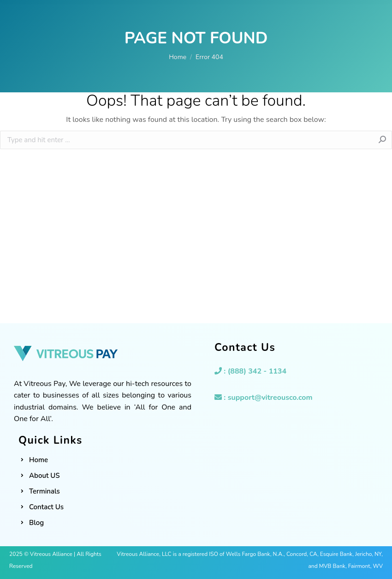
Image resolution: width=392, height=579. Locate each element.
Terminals (45, 491)
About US (45, 476)
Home (39, 460)
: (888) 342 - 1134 (250, 371)
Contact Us (46, 507)
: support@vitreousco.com (264, 398)
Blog (36, 523)
